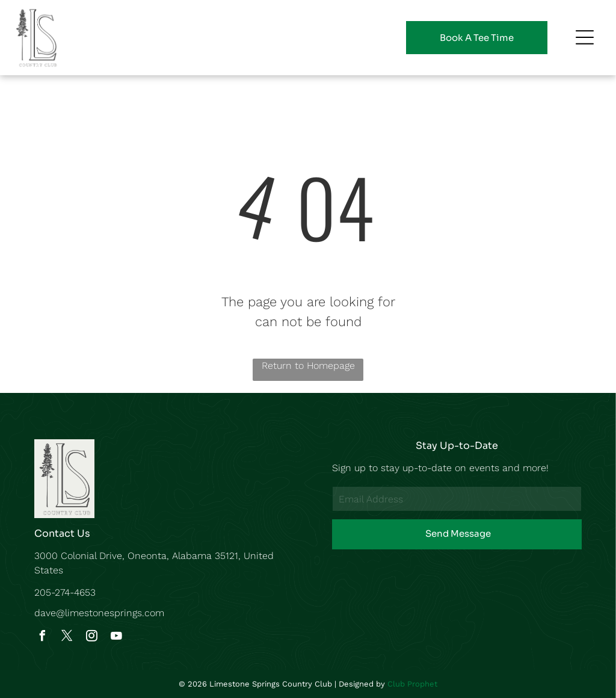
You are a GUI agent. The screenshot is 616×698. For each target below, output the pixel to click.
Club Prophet (412, 684)
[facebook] (43, 638)
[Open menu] (585, 37)
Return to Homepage (308, 366)
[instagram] (92, 638)
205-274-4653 (65, 592)
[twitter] (67, 638)
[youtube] (117, 638)
